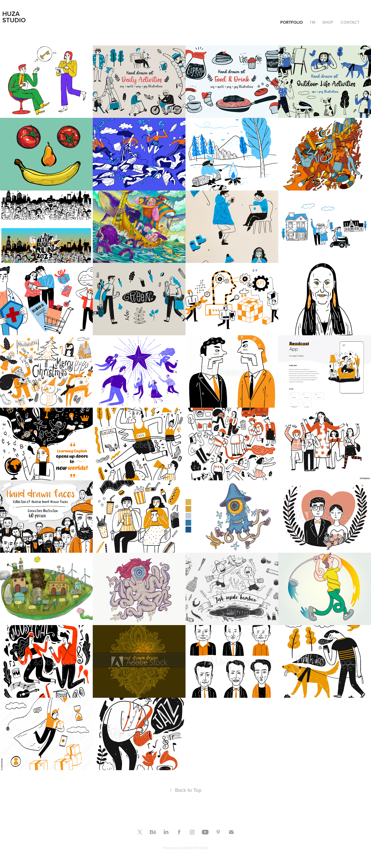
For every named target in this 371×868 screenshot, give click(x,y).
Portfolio (292, 22)
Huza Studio (14, 17)
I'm (313, 22)
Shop (328, 22)
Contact (350, 22)
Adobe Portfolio (195, 848)
